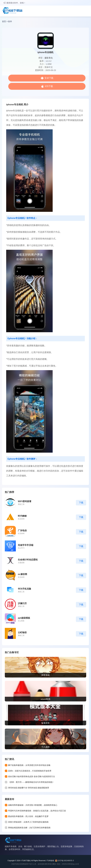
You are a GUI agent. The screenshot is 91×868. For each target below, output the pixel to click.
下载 (81, 503)
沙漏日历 (22, 603)
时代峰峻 (22, 516)
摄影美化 (49, 58)
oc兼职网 (22, 574)
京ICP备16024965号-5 (66, 861)
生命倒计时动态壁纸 (28, 560)
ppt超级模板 (24, 618)
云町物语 (22, 632)
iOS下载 (49, 86)
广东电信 (22, 530)
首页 (4, 21)
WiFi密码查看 (25, 501)
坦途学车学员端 (26, 545)
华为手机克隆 (24, 589)
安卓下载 (49, 78)
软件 (10, 21)
